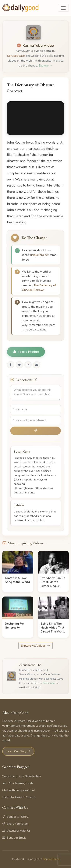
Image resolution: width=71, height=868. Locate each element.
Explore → (45, 66)
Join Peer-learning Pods (18, 783)
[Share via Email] (37, 365)
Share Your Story (15, 824)
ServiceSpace (16, 56)
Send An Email (14, 838)
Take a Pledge (26, 352)
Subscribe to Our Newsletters (22, 776)
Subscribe (49, 683)
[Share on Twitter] (19, 365)
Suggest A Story (15, 817)
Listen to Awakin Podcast (19, 797)
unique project (39, 255)
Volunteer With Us (16, 831)
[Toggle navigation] (63, 8)
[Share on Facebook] (11, 365)
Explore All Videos (35, 646)
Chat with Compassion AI (18, 790)
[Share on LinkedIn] (28, 365)
